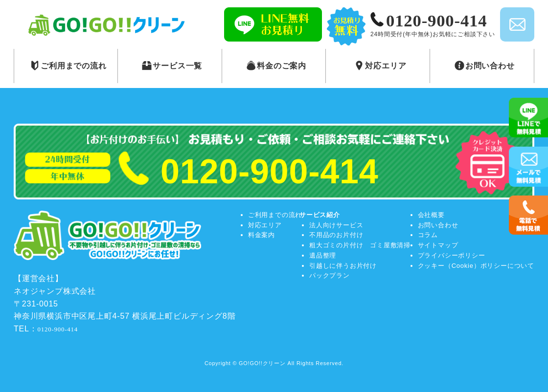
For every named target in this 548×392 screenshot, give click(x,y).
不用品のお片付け (336, 235)
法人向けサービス (336, 225)
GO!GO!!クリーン (262, 363)
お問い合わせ (438, 225)
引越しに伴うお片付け (343, 266)
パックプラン (330, 275)
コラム (428, 235)
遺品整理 (323, 255)
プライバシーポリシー (452, 255)
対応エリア (265, 225)
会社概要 (431, 215)
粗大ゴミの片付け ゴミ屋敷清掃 (360, 245)
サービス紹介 (320, 215)
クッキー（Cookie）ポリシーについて (476, 266)
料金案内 (262, 235)
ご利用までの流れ (275, 215)
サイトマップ (438, 245)
